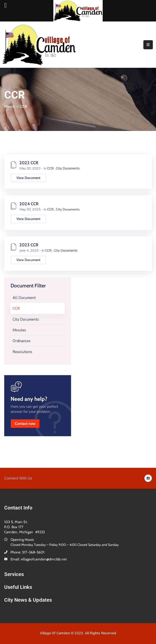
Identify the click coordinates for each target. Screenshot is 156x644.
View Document (28, 178)
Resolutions (22, 352)
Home (9, 106)
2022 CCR (29, 163)
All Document (24, 298)
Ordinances (22, 341)
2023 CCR (29, 245)
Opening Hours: (22, 540)
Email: (39, 559)
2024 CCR (29, 204)
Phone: (28, 552)
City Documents (26, 319)
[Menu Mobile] (148, 45)
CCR (16, 309)
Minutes (19, 330)
